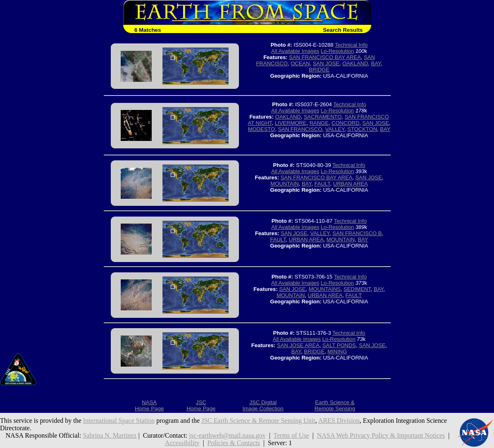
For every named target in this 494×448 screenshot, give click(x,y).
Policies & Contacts (234, 443)
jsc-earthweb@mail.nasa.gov (227, 435)
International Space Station (119, 421)
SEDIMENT (357, 289)
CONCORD (345, 123)
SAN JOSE (326, 63)
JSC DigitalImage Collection (263, 405)
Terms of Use (291, 435)
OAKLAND (355, 63)
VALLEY (335, 129)
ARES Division (339, 421)
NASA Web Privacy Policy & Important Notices (381, 435)
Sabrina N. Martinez (110, 435)
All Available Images (295, 51)
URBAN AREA (351, 184)
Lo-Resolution (337, 51)
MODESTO (262, 129)
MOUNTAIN (284, 184)
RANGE (319, 123)
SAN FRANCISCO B (357, 233)
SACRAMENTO (323, 117)
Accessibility (182, 443)
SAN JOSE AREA (298, 345)
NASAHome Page (149, 405)
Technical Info (351, 45)
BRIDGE (319, 70)
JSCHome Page (201, 405)
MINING (337, 351)
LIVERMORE (291, 123)
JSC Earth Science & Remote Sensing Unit (258, 421)
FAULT (322, 184)
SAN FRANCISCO (300, 129)
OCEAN (300, 63)
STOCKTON (362, 129)
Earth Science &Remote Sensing (335, 405)
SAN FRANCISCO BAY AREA (325, 57)
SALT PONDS (339, 345)
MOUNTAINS (325, 289)
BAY (376, 63)
